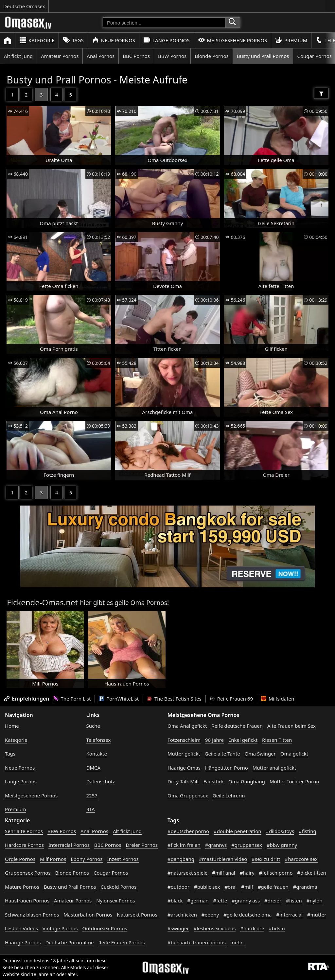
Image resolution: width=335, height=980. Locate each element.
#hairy (247, 873)
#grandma (305, 887)
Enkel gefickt (243, 740)
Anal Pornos (101, 56)
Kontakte (97, 754)
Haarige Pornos (23, 942)
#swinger (178, 928)
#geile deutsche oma (247, 915)
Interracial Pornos (69, 845)
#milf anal (224, 873)
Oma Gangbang (247, 781)
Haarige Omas (184, 768)
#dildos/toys (280, 831)
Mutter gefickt (184, 754)
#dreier (273, 900)
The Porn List (72, 699)
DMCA (94, 768)
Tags (73, 40)
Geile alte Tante (222, 754)
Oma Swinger (260, 754)
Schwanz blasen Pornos (32, 915)
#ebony (210, 915)
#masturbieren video (223, 859)
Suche (93, 726)
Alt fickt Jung (18, 56)
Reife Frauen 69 (231, 699)
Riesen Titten (277, 740)
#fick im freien (184, 845)
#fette (220, 900)
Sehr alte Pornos (24, 831)
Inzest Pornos (123, 859)
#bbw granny (282, 845)
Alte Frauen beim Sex (291, 726)
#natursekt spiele (187, 873)
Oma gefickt (294, 754)
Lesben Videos (21, 928)
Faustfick (214, 781)
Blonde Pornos (212, 56)
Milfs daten (278, 699)
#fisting (308, 831)
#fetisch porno (276, 873)
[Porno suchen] (164, 23)
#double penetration (238, 831)
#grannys (216, 845)
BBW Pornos (172, 56)
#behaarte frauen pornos (197, 942)
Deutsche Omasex (24, 6)
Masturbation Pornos (88, 915)
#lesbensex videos (215, 928)
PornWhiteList (119, 699)
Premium (291, 40)
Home (12, 726)
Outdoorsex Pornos (105, 928)
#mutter (317, 915)
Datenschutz (101, 781)
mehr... (238, 942)
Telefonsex (99, 740)
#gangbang (181, 859)
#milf (247, 887)
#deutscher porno (188, 831)
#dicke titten (312, 873)
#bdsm (277, 928)
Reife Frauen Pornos (121, 942)
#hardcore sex (301, 859)
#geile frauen (273, 887)
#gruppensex (247, 845)
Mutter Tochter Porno (294, 781)
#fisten (294, 900)
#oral (230, 887)
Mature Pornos (22, 887)
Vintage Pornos (60, 928)
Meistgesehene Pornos (233, 40)
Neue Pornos (114, 40)
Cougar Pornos (111, 873)
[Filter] (321, 93)
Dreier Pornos (142, 845)
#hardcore (252, 928)
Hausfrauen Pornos (27, 900)
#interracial (289, 915)
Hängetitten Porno (227, 768)
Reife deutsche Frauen (237, 726)
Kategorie (37, 40)
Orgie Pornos (20, 859)
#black (175, 900)
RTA (91, 809)
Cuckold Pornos (118, 887)
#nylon (315, 900)
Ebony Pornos (87, 859)
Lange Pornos (166, 40)
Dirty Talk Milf (183, 781)
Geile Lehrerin (229, 795)
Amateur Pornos (60, 56)
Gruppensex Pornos (28, 873)
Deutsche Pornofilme (69, 942)
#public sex (207, 887)
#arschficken (182, 915)
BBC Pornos (136, 56)
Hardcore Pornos (24, 845)
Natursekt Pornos (137, 915)
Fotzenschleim (184, 740)
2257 (92, 795)
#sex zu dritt (266, 859)
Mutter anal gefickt (274, 768)
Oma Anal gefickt (187, 726)
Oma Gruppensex (188, 795)
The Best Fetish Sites (174, 699)
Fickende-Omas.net (42, 602)
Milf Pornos (53, 859)
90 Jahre (214, 740)
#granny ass (246, 900)
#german (198, 900)
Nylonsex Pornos (115, 900)
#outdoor (178, 887)
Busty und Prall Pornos (263, 56)
